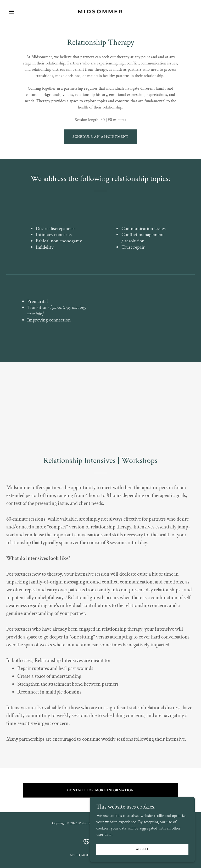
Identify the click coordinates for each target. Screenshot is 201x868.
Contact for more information (100, 790)
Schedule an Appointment (100, 137)
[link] (101, 12)
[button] (20, 12)
